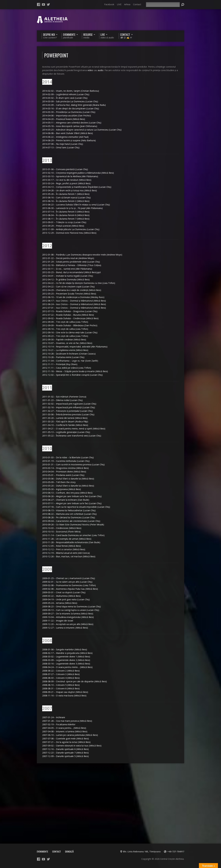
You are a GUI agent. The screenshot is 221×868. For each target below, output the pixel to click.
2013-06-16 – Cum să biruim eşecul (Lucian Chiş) (66, 198)
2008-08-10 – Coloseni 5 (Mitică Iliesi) (61, 685)
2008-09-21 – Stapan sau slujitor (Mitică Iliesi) (65, 692)
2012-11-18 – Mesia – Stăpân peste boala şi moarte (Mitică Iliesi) (75, 371)
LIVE (119, 4)
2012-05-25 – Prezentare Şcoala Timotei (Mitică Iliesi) (69, 294)
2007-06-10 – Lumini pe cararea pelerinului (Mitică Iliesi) (70, 735)
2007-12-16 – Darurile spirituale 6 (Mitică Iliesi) (65, 749)
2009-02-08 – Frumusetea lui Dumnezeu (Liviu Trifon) (69, 585)
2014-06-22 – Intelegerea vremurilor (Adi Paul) (65, 137)
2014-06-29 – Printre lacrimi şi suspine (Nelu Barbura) (69, 140)
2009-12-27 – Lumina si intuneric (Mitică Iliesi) (65, 628)
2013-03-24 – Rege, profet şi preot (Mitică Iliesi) (66, 183)
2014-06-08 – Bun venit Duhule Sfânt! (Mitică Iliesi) (68, 133)
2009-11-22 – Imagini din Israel (58, 621)
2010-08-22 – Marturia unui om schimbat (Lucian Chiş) (69, 514)
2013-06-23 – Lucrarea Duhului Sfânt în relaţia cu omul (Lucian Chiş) (76, 205)
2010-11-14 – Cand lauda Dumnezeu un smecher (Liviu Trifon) (73, 535)
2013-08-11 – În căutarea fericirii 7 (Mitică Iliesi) (66, 219)
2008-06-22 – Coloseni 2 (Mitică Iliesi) (61, 671)
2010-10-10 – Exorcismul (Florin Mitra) (61, 532)
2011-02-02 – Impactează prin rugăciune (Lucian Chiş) (69, 404)
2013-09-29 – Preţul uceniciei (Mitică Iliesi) (63, 226)
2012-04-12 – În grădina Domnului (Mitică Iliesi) (66, 279)
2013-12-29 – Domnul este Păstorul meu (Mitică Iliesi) (69, 233)
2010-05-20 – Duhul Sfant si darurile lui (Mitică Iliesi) (68, 486)
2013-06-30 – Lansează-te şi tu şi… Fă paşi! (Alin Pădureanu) (72, 208)
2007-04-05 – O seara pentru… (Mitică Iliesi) (64, 728)
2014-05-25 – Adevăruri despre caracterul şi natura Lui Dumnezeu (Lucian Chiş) (82, 130)
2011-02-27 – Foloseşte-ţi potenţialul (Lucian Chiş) (67, 411)
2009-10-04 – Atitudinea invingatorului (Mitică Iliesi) (68, 617)
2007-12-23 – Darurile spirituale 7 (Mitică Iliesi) (65, 753)
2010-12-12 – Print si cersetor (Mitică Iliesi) (64, 549)
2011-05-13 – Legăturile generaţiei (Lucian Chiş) (66, 432)
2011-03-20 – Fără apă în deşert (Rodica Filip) (65, 421)
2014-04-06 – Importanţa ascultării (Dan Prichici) (67, 116)
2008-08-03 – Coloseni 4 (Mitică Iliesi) (61, 678)
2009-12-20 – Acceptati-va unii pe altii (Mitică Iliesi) (68, 624)
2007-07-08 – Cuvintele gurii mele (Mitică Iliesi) (66, 739)
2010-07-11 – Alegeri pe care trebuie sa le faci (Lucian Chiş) (72, 503)
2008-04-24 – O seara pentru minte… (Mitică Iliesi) (67, 667)
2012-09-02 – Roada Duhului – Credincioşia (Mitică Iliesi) (70, 318)
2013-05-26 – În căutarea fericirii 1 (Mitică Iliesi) (66, 194)
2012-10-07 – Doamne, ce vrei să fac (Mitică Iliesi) (67, 343)
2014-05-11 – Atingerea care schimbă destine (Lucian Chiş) (72, 123)
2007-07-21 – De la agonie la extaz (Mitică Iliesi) (66, 742)
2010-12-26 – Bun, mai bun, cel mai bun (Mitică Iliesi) (69, 556)
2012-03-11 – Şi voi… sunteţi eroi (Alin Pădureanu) (67, 269)
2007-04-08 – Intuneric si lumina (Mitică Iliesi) (65, 731)
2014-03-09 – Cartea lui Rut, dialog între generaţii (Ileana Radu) (74, 105)
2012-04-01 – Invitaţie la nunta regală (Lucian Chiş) (68, 276)
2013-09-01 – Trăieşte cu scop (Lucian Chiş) (64, 222)
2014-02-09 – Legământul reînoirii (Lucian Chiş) (66, 94)
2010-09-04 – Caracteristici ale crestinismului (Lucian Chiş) (71, 521)
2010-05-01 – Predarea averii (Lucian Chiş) (63, 475)
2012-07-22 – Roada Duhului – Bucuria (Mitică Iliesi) (68, 315)
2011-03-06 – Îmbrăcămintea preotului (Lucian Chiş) (68, 414)
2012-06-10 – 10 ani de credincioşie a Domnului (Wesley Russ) (73, 297)
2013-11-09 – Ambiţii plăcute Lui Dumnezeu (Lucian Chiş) (71, 229)
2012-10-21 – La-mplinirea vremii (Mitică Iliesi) (65, 350)
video (90, 70)
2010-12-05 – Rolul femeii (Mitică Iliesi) (62, 546)
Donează (69, 851)
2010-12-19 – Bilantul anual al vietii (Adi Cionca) (66, 553)
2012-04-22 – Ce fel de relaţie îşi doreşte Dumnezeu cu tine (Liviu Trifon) (79, 283)
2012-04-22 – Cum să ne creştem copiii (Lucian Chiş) (68, 287)
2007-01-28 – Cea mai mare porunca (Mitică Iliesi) (67, 721)
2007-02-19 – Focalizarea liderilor (59, 724)
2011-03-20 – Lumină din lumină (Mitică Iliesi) (65, 418)
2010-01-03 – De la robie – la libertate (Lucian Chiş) (68, 457)
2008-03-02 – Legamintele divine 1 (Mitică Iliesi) (66, 657)
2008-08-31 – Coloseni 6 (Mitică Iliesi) (61, 688)
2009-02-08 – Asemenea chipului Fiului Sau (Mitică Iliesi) (70, 589)
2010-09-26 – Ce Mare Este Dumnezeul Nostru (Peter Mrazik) (73, 524)
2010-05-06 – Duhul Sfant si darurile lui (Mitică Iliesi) (68, 479)
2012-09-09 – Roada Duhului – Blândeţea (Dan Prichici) (70, 325)
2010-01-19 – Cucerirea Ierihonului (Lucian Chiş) (66, 461)
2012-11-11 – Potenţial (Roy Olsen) (60, 364)
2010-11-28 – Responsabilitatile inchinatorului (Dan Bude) (71, 542)
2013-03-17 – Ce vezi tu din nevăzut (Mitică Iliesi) (67, 180)
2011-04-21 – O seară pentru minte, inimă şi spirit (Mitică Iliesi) (74, 429)
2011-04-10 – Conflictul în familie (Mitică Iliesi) (65, 425)
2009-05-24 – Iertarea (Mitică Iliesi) (60, 603)
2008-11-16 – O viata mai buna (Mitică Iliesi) (64, 696)
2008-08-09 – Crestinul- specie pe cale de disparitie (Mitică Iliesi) (75, 681)
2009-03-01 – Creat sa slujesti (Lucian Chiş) (64, 592)
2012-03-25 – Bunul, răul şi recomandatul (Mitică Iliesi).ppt (72, 272)
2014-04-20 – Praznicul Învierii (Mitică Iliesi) (64, 119)
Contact (137, 4)
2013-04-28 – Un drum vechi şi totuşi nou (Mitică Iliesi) (70, 190)
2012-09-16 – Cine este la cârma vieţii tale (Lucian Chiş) (70, 332)
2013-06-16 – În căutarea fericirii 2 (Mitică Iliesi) (66, 201)
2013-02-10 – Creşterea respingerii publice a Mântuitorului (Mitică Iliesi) (78, 173)
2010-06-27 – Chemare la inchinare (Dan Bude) (66, 500)
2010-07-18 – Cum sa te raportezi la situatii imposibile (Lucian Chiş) (76, 507)
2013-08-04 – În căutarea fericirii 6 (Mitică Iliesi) (66, 215)
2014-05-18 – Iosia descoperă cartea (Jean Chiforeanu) (70, 126)
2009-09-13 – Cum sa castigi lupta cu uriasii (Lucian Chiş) (71, 610)
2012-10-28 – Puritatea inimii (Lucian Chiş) (63, 357)
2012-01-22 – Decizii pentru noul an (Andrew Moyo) (68, 258)
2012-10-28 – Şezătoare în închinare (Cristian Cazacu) (69, 354)
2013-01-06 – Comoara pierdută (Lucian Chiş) (65, 169)
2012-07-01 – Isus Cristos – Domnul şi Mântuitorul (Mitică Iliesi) (74, 308)
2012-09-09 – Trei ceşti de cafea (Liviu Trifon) (65, 322)
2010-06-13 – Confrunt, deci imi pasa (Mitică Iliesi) (67, 493)
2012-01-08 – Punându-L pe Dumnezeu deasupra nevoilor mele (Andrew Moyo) (82, 255)
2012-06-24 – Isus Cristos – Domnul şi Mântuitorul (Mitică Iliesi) (74, 304)
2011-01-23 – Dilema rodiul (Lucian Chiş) (62, 400)
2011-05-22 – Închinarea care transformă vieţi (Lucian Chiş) (72, 436)
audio (101, 70)
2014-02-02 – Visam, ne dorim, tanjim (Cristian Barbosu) (71, 91)
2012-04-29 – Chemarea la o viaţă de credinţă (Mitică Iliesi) (72, 290)
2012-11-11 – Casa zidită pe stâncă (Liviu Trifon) (67, 368)
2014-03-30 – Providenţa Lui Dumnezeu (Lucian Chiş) (69, 112)
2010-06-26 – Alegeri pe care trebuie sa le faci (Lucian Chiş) (72, 496)
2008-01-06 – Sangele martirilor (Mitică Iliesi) (65, 649)
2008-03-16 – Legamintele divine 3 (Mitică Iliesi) (66, 664)
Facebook (109, 4)
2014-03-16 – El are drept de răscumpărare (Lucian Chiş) (71, 108)
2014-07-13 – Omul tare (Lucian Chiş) (61, 147)
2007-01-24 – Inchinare (54, 717)
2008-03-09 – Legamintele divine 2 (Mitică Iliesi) (66, 660)
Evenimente (42, 851)
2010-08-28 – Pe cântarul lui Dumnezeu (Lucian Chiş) (69, 517)
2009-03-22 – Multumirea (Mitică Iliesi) (61, 596)
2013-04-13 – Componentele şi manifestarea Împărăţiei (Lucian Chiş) (77, 187)
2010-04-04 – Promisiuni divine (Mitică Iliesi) (64, 472)
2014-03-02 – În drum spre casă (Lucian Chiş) (65, 98)
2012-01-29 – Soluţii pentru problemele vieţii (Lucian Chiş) (71, 262)
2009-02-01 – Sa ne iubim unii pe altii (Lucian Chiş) (67, 582)
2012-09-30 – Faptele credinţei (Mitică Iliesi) (64, 340)
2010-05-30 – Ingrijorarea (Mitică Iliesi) (62, 489)
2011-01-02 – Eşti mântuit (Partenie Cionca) (64, 397)
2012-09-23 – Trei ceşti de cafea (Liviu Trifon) (65, 336)
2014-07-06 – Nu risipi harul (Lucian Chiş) (63, 144)
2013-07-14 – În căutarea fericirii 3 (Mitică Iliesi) (66, 212)
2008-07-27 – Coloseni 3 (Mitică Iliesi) (61, 674)
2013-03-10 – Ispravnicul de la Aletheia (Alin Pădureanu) (70, 176)
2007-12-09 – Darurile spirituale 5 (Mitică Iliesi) (65, 756)
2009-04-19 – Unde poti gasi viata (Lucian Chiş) (66, 599)
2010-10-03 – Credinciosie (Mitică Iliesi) (62, 528)
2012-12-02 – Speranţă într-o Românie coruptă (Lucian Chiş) (72, 375)
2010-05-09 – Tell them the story (59, 482)
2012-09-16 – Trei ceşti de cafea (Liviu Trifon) (65, 329)
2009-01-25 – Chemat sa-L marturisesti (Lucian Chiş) (69, 578)
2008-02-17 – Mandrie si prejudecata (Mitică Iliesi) (67, 653)
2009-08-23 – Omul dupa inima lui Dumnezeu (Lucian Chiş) (72, 606)
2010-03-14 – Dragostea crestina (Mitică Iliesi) (65, 468)
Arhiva (127, 4)
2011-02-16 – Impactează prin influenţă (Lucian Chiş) (69, 407)
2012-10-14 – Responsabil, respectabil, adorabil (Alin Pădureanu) (75, 347)
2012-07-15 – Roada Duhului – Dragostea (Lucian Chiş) (70, 311)
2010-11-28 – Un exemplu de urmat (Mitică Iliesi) (67, 539)
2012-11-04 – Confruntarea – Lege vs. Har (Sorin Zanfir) (70, 361)
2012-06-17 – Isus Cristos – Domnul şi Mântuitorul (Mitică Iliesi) (74, 301)
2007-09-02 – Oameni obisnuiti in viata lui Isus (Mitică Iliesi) (72, 746)
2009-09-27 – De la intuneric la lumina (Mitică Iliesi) (68, 614)
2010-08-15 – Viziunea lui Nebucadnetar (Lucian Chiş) (69, 510)
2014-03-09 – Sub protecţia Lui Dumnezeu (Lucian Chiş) (70, 101)
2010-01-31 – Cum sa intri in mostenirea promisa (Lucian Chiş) (73, 464)
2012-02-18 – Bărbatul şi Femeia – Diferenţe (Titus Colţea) (72, 265)
